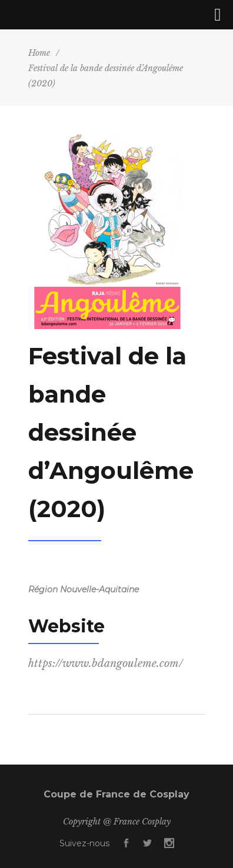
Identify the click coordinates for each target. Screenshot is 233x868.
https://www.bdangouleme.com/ (106, 663)
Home (39, 53)
